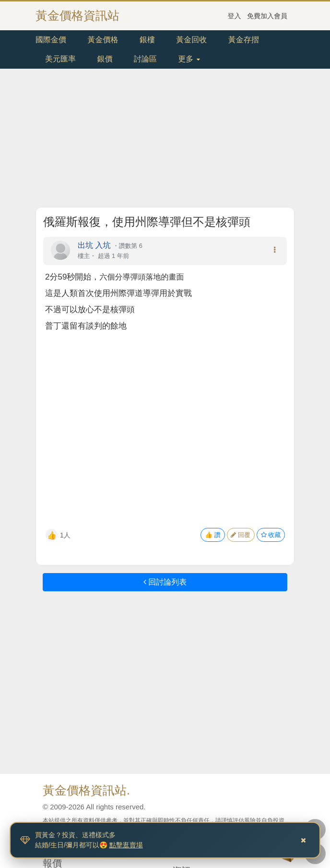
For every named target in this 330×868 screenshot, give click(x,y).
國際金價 (51, 40)
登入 (235, 16)
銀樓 (147, 40)
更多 (189, 59)
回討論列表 (165, 582)
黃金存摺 (244, 40)
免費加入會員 (267, 16)
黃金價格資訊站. (86, 790)
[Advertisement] (165, 140)
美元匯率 (60, 59)
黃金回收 (191, 40)
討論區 (145, 59)
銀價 (105, 59)
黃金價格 (103, 40)
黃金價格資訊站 (77, 15)
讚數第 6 (131, 246)
